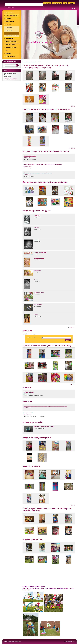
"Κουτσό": (37, 240)
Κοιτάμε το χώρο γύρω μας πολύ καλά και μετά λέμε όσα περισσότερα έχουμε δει (43, 164)
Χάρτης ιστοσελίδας (58, 3)
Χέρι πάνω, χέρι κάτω (39, 258)
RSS (66, 3)
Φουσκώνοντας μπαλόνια (30, 156)
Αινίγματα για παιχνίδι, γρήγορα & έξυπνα (44, 426)
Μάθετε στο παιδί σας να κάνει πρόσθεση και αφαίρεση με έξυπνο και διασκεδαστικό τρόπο (45, 406)
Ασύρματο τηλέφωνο (39, 292)
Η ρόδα (36, 315)
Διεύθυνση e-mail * (31, 338)
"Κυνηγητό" (37, 215)
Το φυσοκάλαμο (38, 305)
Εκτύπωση (72, 3)
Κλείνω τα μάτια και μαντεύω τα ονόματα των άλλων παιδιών (38, 173)
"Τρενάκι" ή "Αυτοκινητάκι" (41, 252)
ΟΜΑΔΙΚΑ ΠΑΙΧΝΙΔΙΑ (29, 392)
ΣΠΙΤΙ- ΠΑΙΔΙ (33, 62)
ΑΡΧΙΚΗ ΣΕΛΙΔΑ (26, 62)
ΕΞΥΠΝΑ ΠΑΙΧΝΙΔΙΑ (28, 413)
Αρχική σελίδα (48, 3)
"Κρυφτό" (36, 228)
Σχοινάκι (36, 280)
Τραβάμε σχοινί (38, 270)
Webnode (73, 641)
